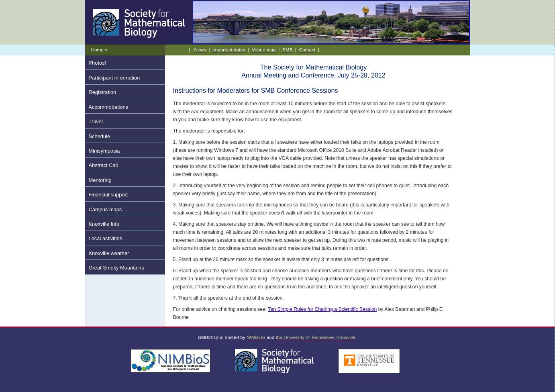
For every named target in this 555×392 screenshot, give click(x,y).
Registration (103, 92)
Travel (96, 121)
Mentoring (100, 180)
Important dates (229, 50)
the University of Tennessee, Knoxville (316, 337)
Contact (307, 50)
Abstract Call (103, 165)
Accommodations (109, 107)
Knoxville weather (109, 253)
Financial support (108, 195)
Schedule (100, 136)
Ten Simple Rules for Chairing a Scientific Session (322, 309)
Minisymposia (104, 151)
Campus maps (105, 209)
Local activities (106, 238)
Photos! (98, 63)
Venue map (264, 50)
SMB (288, 50)
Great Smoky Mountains (116, 268)
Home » (99, 50)
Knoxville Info (104, 224)
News (200, 50)
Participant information (114, 78)
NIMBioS (256, 337)
